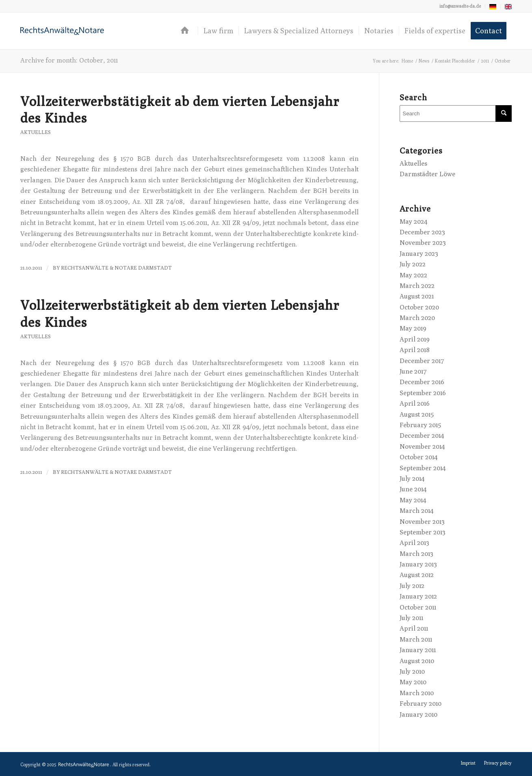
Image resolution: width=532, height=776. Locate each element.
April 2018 (415, 350)
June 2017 (413, 371)
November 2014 (422, 446)
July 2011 (411, 618)
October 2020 (419, 307)
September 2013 (423, 532)
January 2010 (418, 714)
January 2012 (418, 596)
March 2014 (416, 511)
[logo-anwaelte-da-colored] (62, 31)
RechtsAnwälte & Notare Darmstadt (116, 268)
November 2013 (422, 522)
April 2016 (415, 403)
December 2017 (422, 361)
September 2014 (423, 468)
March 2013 (416, 554)
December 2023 (422, 232)
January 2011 (418, 650)
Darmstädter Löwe (427, 174)
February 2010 (421, 704)
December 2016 (422, 382)
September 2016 (423, 393)
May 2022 (413, 275)
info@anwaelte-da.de (460, 6)
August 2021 (417, 296)
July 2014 (412, 479)
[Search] (456, 113)
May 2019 (413, 328)
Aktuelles (36, 132)
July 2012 (412, 586)
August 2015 (417, 414)
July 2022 (413, 264)
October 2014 (418, 457)
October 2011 (418, 607)
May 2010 (413, 682)
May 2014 (413, 500)
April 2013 (414, 543)
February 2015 (420, 425)
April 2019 (415, 339)
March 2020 (417, 318)
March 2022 (417, 286)
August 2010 (417, 661)
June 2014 (413, 489)
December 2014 (422, 436)
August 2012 (417, 575)
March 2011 (416, 639)
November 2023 (423, 243)
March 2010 (417, 693)
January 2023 (419, 254)
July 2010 (412, 671)
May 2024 (413, 222)
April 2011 (414, 628)
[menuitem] (460, 6)
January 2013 (418, 564)
